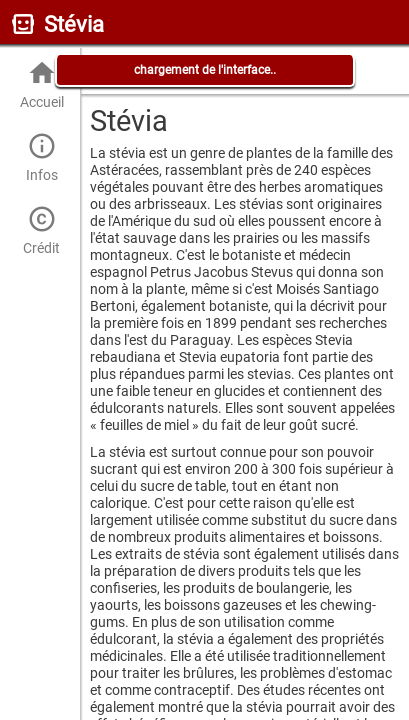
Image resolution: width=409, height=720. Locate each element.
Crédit (41, 230)
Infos (41, 157)
